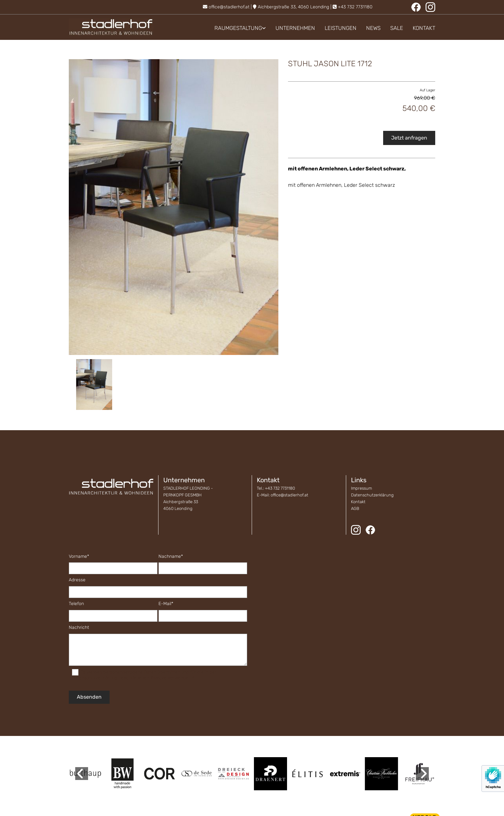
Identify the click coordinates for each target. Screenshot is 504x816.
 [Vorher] (82, 774)
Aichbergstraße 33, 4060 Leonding (293, 7)
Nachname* (171, 557)
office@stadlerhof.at (229, 7)
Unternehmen (295, 28)
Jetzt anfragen (409, 138)
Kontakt (424, 28)
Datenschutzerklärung (372, 495)
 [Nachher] (422, 774)
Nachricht (79, 628)
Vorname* (79, 557)
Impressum (361, 488)
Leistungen (341, 28)
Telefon (76, 604)
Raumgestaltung (238, 28)
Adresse (77, 580)
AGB (355, 508)
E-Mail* (166, 604)
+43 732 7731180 (355, 7)
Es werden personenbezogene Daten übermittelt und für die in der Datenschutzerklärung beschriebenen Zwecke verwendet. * (144, 675)
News (373, 28)
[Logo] (111, 27)
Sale (397, 28)
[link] (235, 28)
